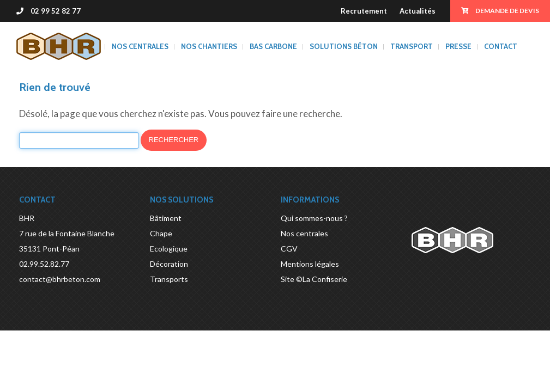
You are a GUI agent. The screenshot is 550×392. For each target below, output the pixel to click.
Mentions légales (310, 264)
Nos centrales (140, 46)
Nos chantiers (209, 46)
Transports (169, 279)
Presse (458, 46)
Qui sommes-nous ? (314, 218)
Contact (501, 46)
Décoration (169, 264)
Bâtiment (166, 218)
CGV (289, 249)
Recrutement (364, 11)
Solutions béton (344, 46)
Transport (412, 46)
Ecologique (169, 249)
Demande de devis (500, 11)
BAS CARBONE (273, 46)
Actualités (418, 11)
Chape (161, 233)
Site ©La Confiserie (314, 279)
